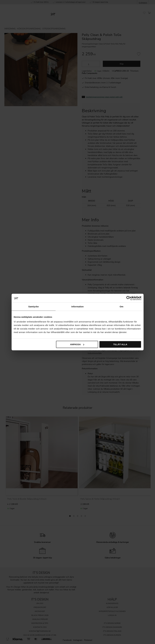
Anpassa (77, 344)
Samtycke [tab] (34, 307)
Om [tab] (121, 307)
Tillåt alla (120, 344)
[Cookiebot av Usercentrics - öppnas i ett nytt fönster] (129, 298)
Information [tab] (78, 307)
